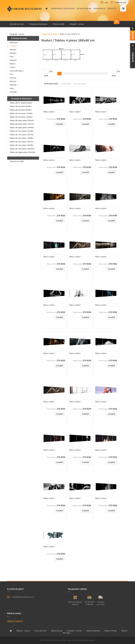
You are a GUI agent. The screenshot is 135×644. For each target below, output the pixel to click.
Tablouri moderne (15, 621)
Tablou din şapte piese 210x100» (23, 152)
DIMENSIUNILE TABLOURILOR (63, 9)
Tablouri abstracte (93, 631)
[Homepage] (46, 9)
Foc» (12, 74)
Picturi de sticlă (40, 631)
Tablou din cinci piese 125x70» (22, 135)
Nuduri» (14, 46)
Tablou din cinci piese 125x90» (22, 138)
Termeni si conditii (17, 161)
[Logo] (24, 9)
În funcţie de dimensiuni (38, 24)
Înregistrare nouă (120, 3)
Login (106, 3)
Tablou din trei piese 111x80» (21, 113)
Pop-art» (13, 78)
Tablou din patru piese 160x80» (22, 128)
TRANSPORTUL (99, 9)
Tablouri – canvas (23, 631)
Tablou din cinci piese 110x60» (22, 131)
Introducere (46, 34)
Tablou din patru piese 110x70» (22, 124)
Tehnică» (13, 85)
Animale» (13, 92)
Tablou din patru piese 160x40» (22, 120)
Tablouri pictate (57, 631)
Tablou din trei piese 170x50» (21, 117)
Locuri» (13, 67)
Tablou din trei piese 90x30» (21, 106)
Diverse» (13, 81)
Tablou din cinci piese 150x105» (22, 149)
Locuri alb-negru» (17, 71)
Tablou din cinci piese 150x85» (22, 145)
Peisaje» (13, 53)
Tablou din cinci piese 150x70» (22, 142)
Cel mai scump (80, 84)
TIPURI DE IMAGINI (84, 9)
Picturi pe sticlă (58, 24)
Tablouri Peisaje (111, 631)
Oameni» (13, 60)
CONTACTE (112, 9)
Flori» (12, 57)
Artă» (12, 88)
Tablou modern (49, 112)
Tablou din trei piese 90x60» (21, 110)
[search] (117, 21)
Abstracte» (14, 43)
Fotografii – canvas (74, 631)
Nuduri (55, 34)
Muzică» (13, 50)
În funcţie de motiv (17, 24)
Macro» (13, 64)
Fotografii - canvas (77, 24)
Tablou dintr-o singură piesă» (21, 103)
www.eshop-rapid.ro (88, 640)
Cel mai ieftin (66, 84)
